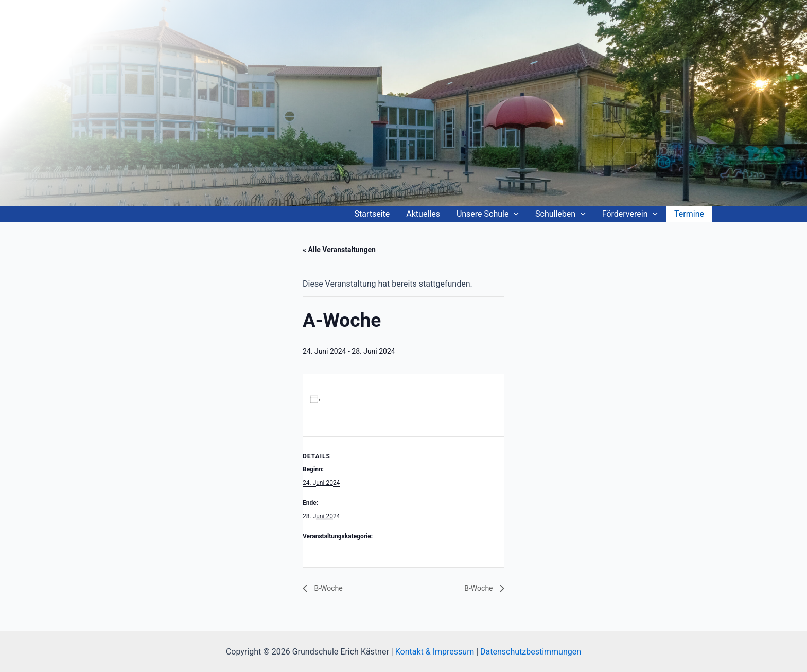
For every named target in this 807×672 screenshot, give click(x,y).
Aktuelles (423, 214)
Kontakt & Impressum (435, 652)
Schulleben (560, 214)
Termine (689, 214)
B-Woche (328, 588)
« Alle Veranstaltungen (339, 250)
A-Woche (315, 550)
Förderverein (630, 214)
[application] (514, 214)
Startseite (372, 214)
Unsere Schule (488, 214)
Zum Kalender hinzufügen (363, 400)
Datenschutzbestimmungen (531, 652)
